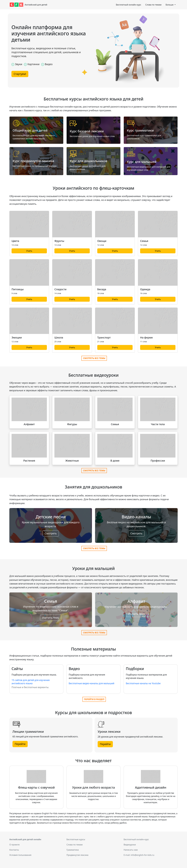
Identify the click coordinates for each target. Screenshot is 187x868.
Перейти (20, 744)
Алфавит (29, 424)
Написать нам (131, 850)
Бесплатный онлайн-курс (128, 5)
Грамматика (73, 850)
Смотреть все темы (94, 358)
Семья (115, 424)
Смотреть (51, 533)
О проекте (14, 845)
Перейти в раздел (94, 699)
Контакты (14, 850)
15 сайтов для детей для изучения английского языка (31, 682)
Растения (29, 461)
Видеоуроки (130, 845)
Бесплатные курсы (76, 839)
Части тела (158, 424)
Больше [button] (170, 5)
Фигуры (72, 424)
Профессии (158, 461)
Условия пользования (20, 855)
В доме (115, 461)
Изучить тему (51, 618)
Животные (72, 461)
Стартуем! (20, 74)
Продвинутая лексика (77, 855)
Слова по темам (153, 5)
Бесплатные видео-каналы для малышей (91, 683)
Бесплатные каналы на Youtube (143, 683)
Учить (29, 251)
